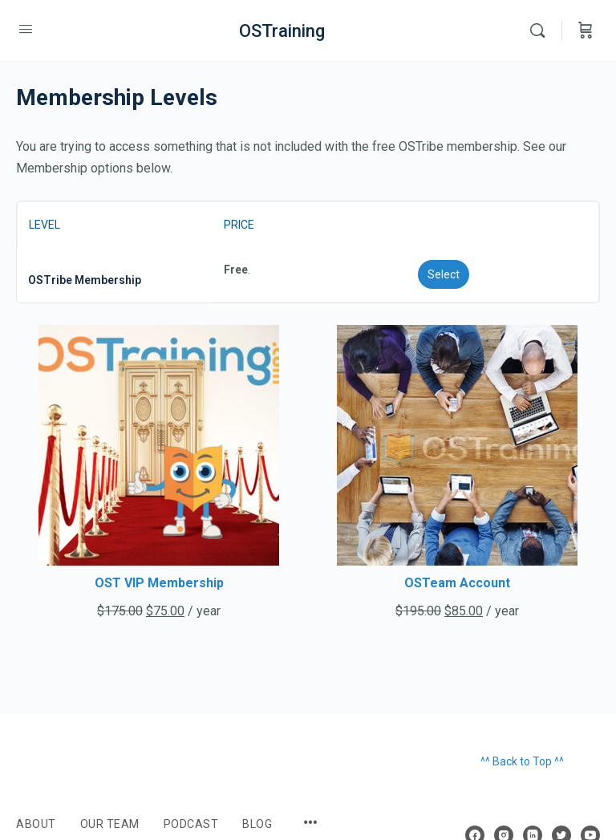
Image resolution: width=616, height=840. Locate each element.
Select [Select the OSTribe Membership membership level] (444, 274)
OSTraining (282, 31)
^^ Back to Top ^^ (522, 761)
